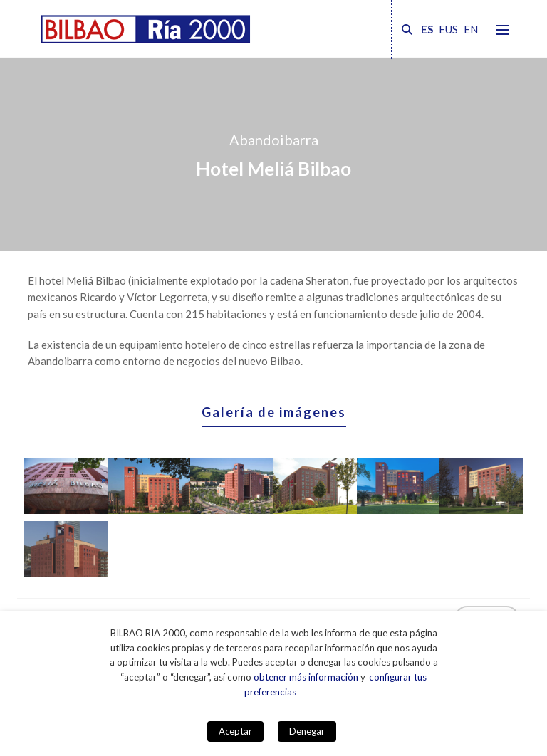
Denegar (307, 731)
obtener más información (306, 677)
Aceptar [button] (235, 731)
